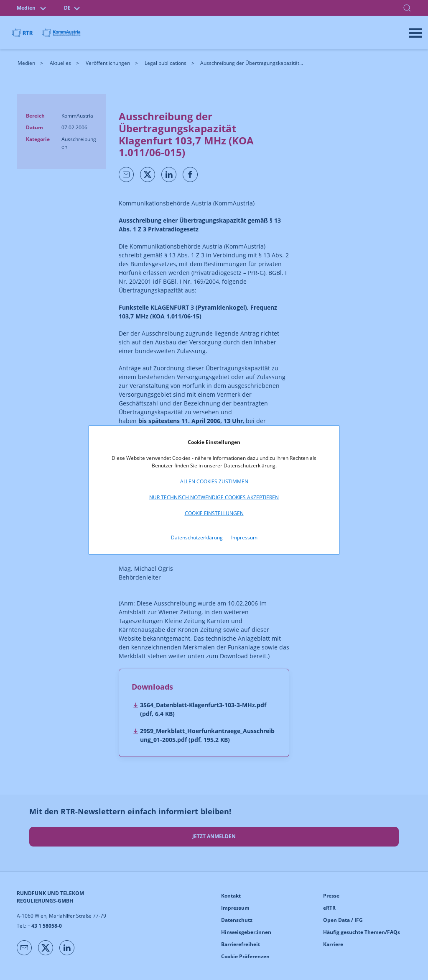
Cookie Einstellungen (214, 513)
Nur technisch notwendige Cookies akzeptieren (214, 497)
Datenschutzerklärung (197, 537)
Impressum (244, 537)
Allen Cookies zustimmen (214, 481)
